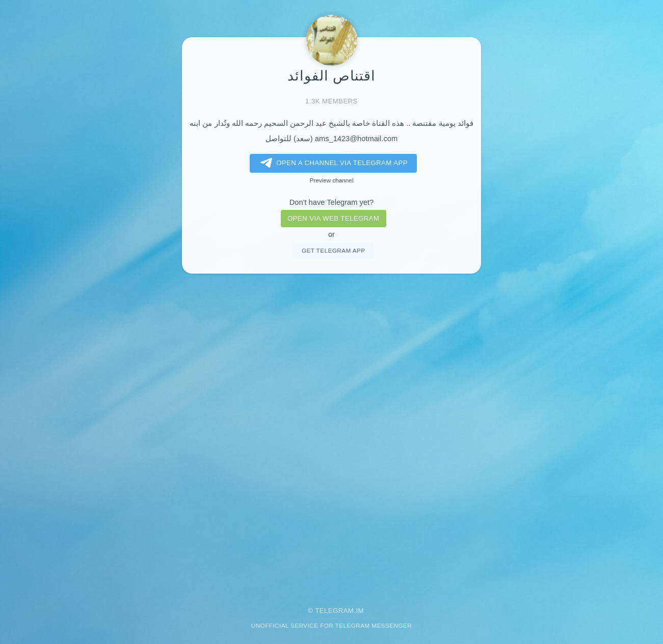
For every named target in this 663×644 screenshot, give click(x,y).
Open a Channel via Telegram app (332, 163)
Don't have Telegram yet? (331, 202)
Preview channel (332, 180)
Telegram (334, 611)
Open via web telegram (333, 218)
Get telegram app (333, 250)
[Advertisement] (332, 433)
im (360, 611)
